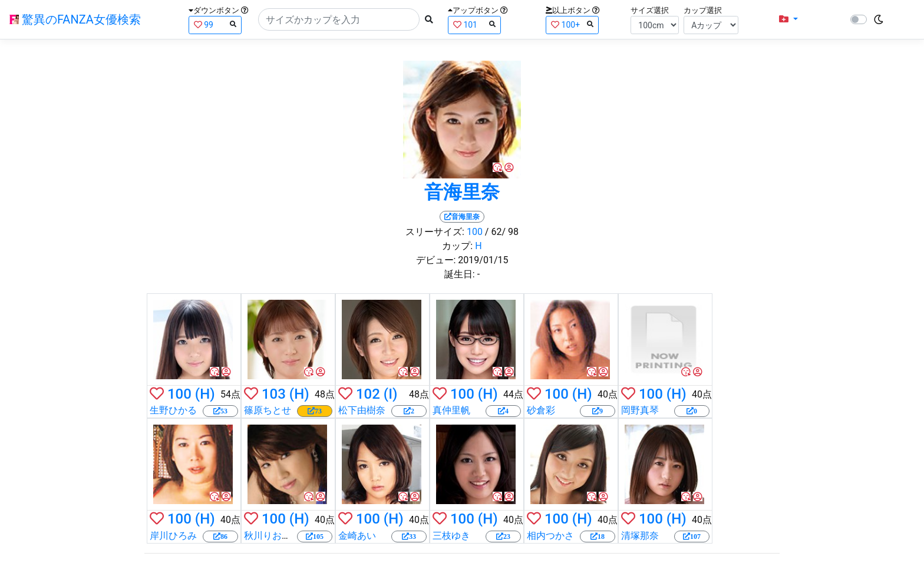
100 (475, 232)
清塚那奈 (640, 536)
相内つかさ (550, 536)
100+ (572, 24)
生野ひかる (173, 410)
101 (474, 24)
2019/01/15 (483, 260)
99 (215, 24)
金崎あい (357, 536)
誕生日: (460, 274)
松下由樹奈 (362, 410)
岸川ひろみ (173, 536)
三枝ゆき (451, 536)
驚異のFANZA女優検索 (75, 19)
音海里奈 (462, 192)
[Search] (339, 19)
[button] (788, 19)
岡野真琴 (640, 410)
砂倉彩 (541, 410)
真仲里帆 (451, 410)
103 (274, 394)
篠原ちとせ (268, 410)
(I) (391, 394)
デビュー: (436, 260)
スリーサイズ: (435, 232)
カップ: (457, 246)
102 (368, 394)
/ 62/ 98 (502, 232)
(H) (205, 394)
